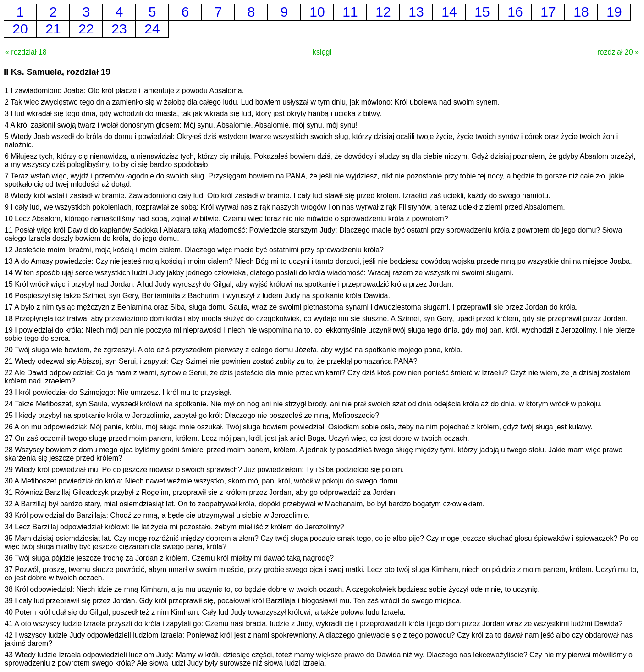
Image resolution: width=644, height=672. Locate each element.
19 (614, 12)
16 (515, 12)
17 (548, 12)
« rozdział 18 (26, 52)
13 (416, 12)
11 (350, 12)
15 (482, 12)
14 (449, 12)
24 (152, 29)
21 (53, 29)
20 (20, 29)
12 (383, 12)
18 (581, 12)
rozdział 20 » (618, 52)
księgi (322, 52)
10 (317, 12)
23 (119, 29)
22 (86, 29)
